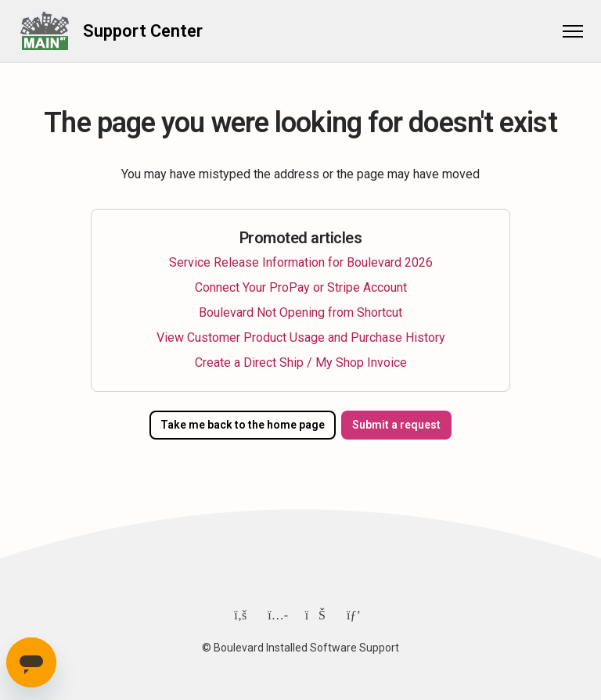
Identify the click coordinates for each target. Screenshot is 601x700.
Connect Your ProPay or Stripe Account (301, 287)
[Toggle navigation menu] (566, 31)
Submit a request (399, 425)
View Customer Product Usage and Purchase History (301, 337)
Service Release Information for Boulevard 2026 (301, 262)
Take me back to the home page (241, 425)
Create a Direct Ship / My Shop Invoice (301, 363)
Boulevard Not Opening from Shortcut (300, 312)
